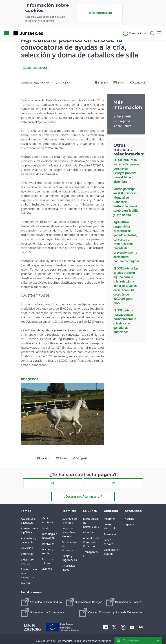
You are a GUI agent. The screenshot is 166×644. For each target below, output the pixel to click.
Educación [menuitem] (27, 548)
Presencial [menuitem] (110, 534)
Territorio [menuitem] (48, 544)
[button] (135, 33)
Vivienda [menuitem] (47, 569)
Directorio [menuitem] (89, 532)
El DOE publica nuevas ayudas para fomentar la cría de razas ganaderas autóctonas (125, 321)
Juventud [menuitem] (26, 583)
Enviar (119, 83)
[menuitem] (41, 602)
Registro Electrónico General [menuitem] (69, 532)
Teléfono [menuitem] (109, 519)
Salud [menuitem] (45, 528)
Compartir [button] (138, 83)
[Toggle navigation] (48, 33)
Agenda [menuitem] (129, 524)
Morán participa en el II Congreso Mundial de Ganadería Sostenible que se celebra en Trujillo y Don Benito (126, 202)
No (113, 483)
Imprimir (101, 83)
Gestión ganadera (35, 68)
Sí (53, 483)
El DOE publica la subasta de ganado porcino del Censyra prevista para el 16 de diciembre (126, 171)
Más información (100, 13)
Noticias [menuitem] (129, 519)
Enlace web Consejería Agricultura (122, 121)
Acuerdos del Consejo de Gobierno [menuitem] (91, 542)
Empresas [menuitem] (27, 554)
